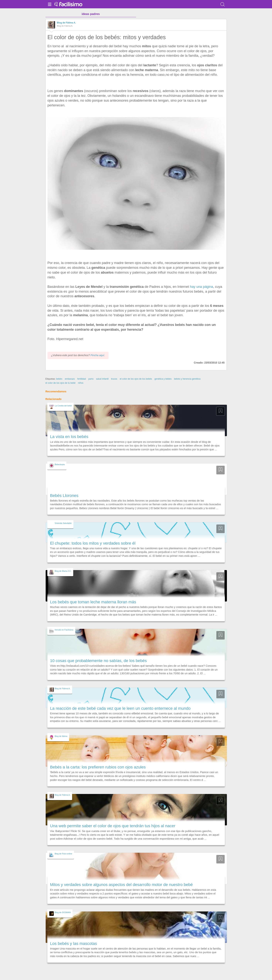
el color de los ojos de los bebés (136, 379)
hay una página (202, 287)
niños (81, 383)
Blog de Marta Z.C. (63, 571)
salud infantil (102, 379)
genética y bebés (163, 379)
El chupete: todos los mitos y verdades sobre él (93, 543)
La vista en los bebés (69, 437)
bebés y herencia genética (187, 379)
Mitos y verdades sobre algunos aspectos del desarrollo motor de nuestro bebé (121, 885)
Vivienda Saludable (63, 523)
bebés (59, 379)
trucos (114, 379)
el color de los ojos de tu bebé (61, 383)
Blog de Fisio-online (64, 854)
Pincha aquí (97, 355)
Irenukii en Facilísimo (64, 630)
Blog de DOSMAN (63, 912)
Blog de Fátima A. (66, 23)
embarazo (70, 379)
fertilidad (82, 379)
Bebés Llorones (64, 496)
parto (91, 379)
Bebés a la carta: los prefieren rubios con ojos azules (98, 767)
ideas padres (91, 14)
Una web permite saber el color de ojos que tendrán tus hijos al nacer (113, 826)
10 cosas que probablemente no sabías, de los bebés (98, 661)
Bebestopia (60, 464)
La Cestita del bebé (63, 406)
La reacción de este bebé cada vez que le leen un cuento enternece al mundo (120, 708)
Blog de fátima (61, 736)
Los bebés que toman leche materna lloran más (93, 602)
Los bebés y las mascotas (74, 944)
